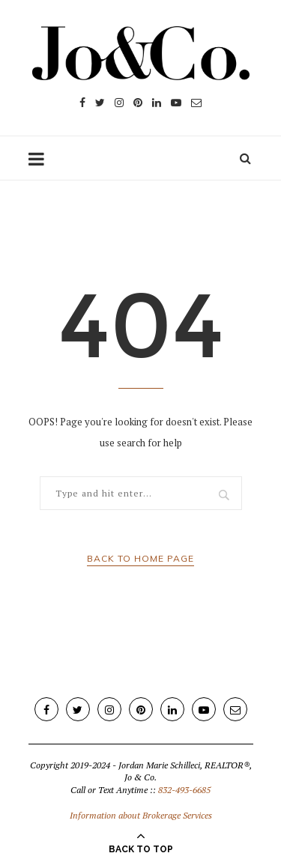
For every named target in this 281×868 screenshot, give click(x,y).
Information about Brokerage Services (141, 815)
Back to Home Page (140, 558)
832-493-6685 (184, 790)
